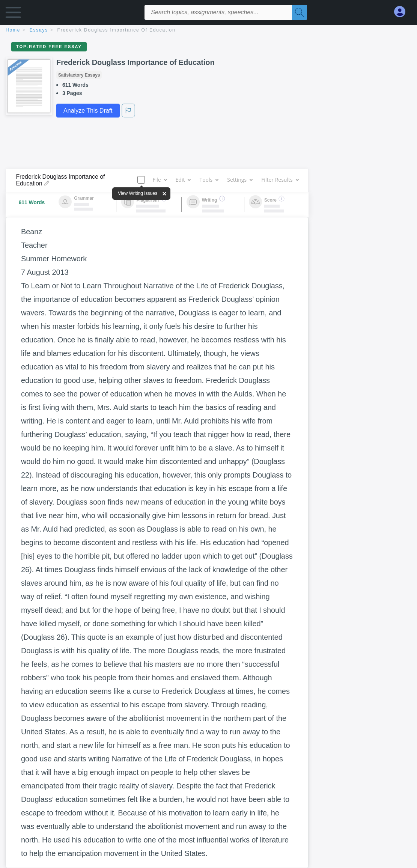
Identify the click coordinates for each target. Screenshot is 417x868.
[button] (13, 14)
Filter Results (280, 180)
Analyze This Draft (88, 111)
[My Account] (403, 12)
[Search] (300, 12)
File (159, 180)
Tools (209, 180)
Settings (240, 180)
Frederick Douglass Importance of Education (117, 30)
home (13, 30)
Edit (183, 180)
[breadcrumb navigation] (208, 31)
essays (39, 30)
